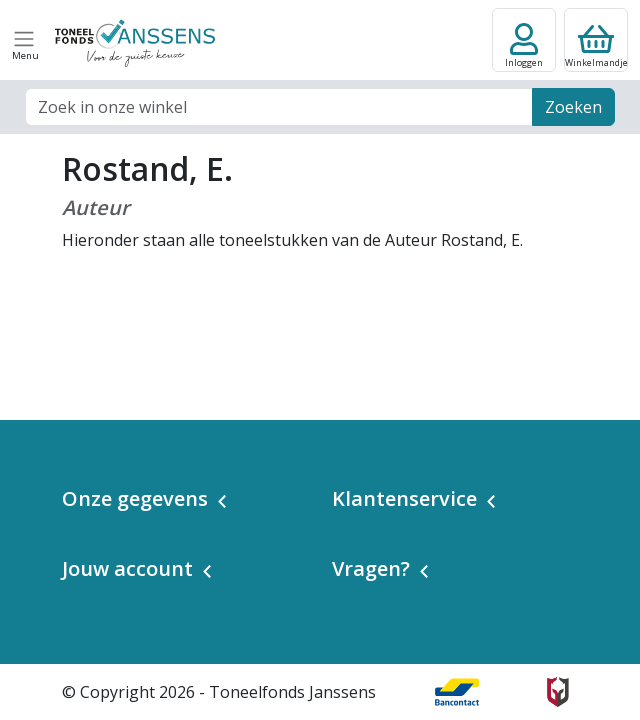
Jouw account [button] (127, 568)
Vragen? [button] (371, 568)
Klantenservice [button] (404, 498)
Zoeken (573, 107)
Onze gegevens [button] (135, 498)
